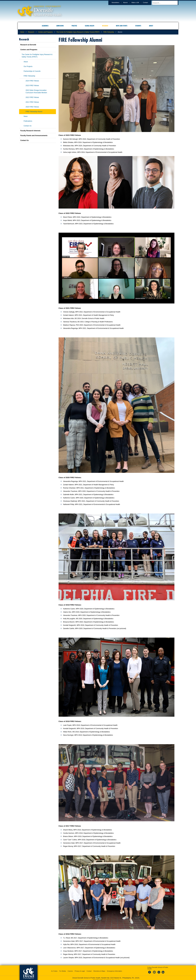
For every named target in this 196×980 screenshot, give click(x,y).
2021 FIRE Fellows (32, 102)
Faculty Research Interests (30, 131)
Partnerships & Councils (32, 71)
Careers (70, 969)
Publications (28, 121)
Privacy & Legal (80, 969)
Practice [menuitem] (74, 26)
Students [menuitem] (138, 26)
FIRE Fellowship (109, 32)
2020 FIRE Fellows (32, 107)
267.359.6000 (98, 978)
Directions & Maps (99, 969)
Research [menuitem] (105, 26)
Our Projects (28, 66)
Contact (148, 3)
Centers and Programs (45, 32)
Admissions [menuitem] (60, 26)
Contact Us (28, 126)
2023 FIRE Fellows (32, 86)
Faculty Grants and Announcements (34, 136)
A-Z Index (54, 969)
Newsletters (118, 3)
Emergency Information (115, 969)
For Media (63, 969)
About (26, 62)
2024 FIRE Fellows (32, 81)
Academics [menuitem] (45, 26)
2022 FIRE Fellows (32, 97)
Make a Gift (138, 3)
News (26, 116)
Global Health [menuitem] (90, 26)
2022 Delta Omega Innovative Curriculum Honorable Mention (36, 91)
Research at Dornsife (28, 45)
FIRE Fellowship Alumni (34, 112)
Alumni (128, 3)
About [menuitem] (151, 26)
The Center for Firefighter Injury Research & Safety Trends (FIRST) (78, 32)
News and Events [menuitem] (122, 26)
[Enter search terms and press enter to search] (166, 3)
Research (31, 32)
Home (22, 32)
